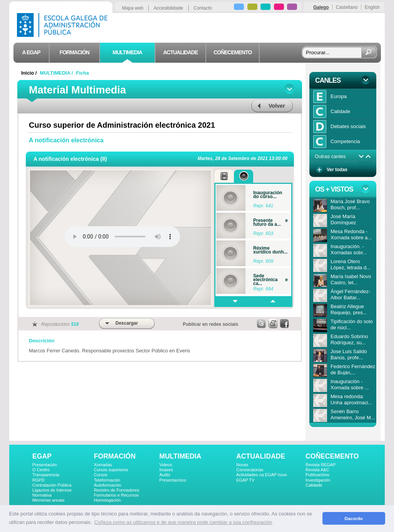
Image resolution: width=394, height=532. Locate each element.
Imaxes (166, 470)
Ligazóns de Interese (52, 490)
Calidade (314, 485)
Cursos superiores (111, 470)
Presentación (45, 465)
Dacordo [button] (354, 518)
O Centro (41, 470)
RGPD (38, 480)
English (372, 7)
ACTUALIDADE (261, 456)
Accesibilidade (168, 8)
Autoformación (108, 485)
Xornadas (103, 465)
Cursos (101, 475)
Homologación (107, 500)
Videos (166, 465)
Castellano (347, 7)
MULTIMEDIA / (57, 73)
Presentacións (173, 480)
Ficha (83, 73)
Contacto (203, 8)
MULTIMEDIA (180, 456)
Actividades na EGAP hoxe (262, 475)
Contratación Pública (52, 485)
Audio (165, 475)
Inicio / (30, 73)
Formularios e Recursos (116, 495)
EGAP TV (245, 480)
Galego (321, 7)
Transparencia (46, 475)
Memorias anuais (48, 500)
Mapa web (133, 8)
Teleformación (107, 480)
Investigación (318, 480)
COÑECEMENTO (332, 456)
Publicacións (317, 475)
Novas (242, 465)
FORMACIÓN (115, 456)
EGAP (42, 456)
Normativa (42, 495)
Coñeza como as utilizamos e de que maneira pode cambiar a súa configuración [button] (183, 522)
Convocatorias (250, 470)
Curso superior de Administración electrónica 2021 (122, 125)
